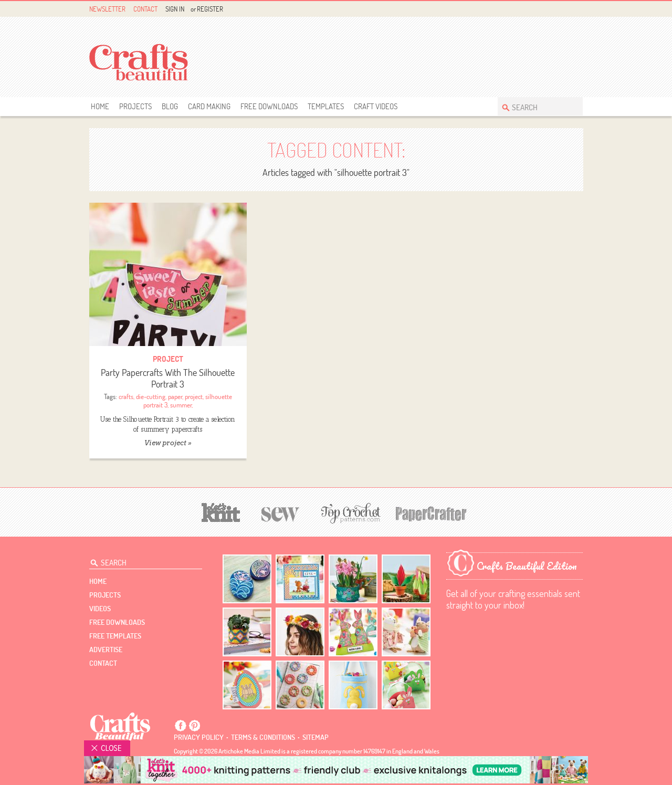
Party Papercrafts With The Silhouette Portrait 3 (168, 378)
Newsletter (107, 9)
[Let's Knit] (221, 511)
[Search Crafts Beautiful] (535, 106)
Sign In (175, 9)
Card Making (209, 106)
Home (100, 106)
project (194, 396)
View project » (168, 443)
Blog (170, 106)
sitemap (316, 737)
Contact (145, 9)
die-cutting (151, 396)
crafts (126, 396)
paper (175, 396)
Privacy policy (199, 737)
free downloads (269, 106)
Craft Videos (376, 106)
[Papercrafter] (431, 513)
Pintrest (565, 9)
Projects (135, 106)
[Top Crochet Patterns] (349, 513)
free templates (115, 636)
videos (100, 609)
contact (103, 663)
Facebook (553, 9)
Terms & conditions (263, 737)
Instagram (577, 9)
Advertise (106, 650)
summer (181, 405)
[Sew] (281, 513)
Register (210, 9)
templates (326, 106)
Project (168, 359)
